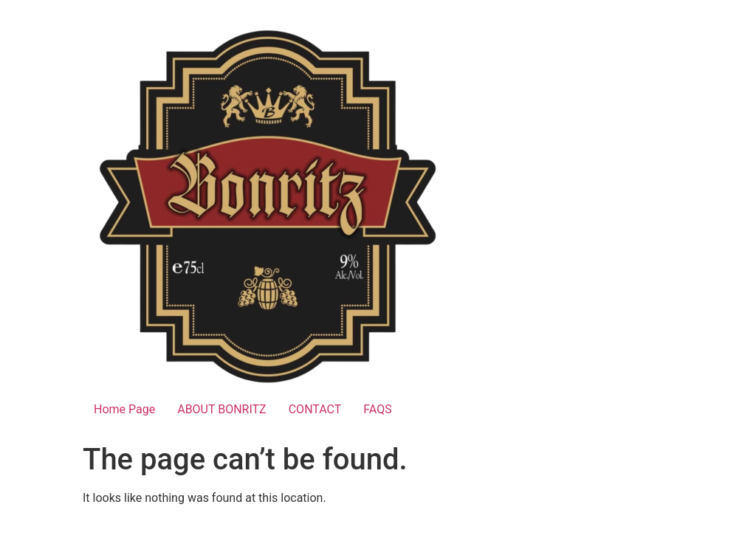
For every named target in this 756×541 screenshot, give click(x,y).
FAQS (377, 409)
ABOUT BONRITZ (222, 409)
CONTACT (315, 409)
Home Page (124, 409)
